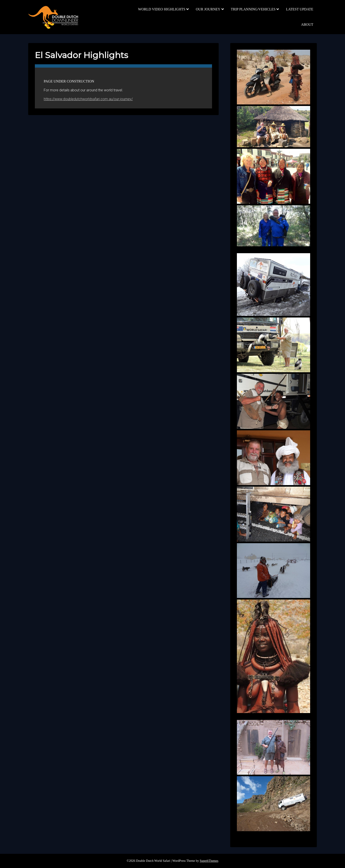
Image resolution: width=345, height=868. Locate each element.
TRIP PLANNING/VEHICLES (253, 9)
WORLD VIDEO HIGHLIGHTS (162, 9)
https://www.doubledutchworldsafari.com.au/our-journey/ (88, 99)
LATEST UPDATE (300, 9)
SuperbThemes (209, 861)
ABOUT (307, 24)
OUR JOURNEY (208, 9)
